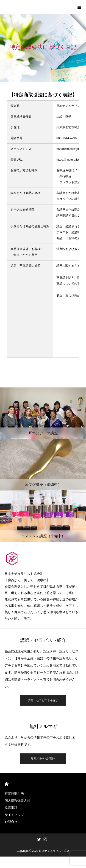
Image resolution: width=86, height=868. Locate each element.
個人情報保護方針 (17, 801)
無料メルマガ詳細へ (43, 758)
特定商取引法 (14, 793)
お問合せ (11, 822)
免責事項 (11, 808)
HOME (7, 784)
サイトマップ (14, 815)
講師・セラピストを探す (43, 700)
